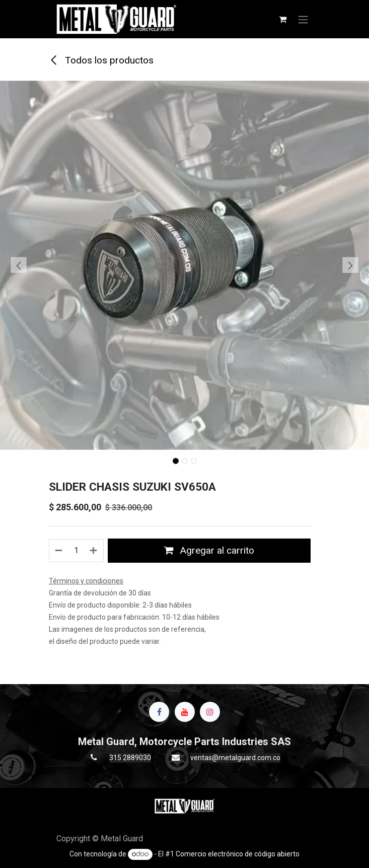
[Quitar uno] (59, 551)
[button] (18, 265)
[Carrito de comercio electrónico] (283, 19)
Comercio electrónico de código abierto (238, 854)
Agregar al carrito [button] (209, 550)
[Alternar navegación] (303, 19)
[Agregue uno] (94, 551)
